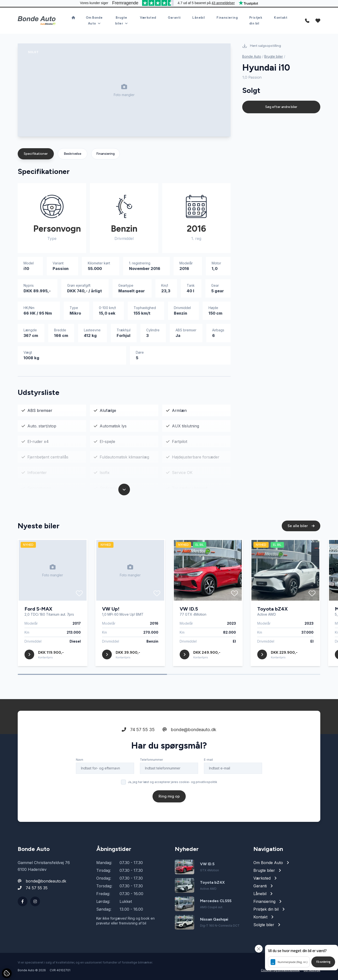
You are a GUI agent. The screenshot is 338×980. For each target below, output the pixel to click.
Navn (80, 760)
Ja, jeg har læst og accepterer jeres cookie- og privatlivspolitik (173, 782)
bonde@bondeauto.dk (189, 730)
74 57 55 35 (138, 730)
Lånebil (199, 18)
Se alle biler (301, 526)
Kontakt (281, 18)
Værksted (148, 18)
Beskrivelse (72, 154)
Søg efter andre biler (281, 107)
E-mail (208, 760)
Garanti (174, 18)
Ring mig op (169, 796)
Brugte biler (274, 56)
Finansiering (227, 18)
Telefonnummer (151, 760)
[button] (302, 958)
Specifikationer (36, 154)
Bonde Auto (252, 56)
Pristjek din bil (256, 20)
